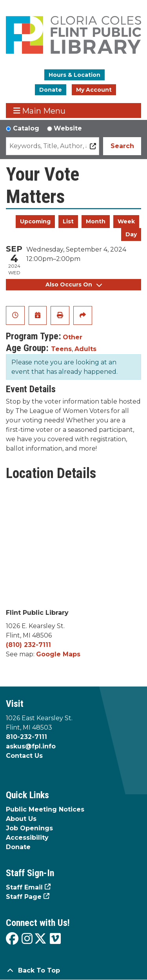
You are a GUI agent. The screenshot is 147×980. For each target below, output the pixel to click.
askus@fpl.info (31, 746)
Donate (51, 90)
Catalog (26, 128)
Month (96, 221)
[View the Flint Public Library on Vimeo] (55, 939)
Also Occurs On (74, 284)
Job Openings (29, 828)
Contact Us (24, 756)
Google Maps (58, 654)
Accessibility (27, 838)
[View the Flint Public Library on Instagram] (27, 939)
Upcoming (35, 221)
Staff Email (24, 887)
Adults (85, 349)
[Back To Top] (73, 971)
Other (73, 337)
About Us (21, 819)
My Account (94, 90)
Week (126, 221)
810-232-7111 (26, 737)
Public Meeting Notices (45, 809)
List (68, 221)
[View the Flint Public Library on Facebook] (12, 939)
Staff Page (24, 897)
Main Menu (40, 111)
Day (131, 234)
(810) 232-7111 (28, 645)
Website (68, 128)
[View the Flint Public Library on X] (40, 939)
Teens (61, 349)
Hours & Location (74, 75)
